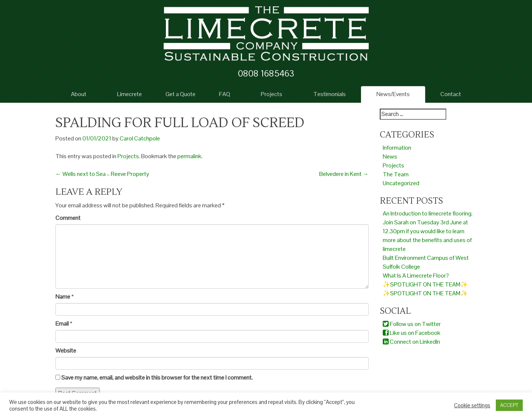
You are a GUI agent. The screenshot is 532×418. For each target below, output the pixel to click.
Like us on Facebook (412, 333)
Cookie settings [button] (472, 405)
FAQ (225, 94)
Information (397, 148)
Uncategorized (401, 183)
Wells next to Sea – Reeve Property (102, 174)
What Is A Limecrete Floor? (416, 276)
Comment (68, 218)
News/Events (393, 94)
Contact (451, 94)
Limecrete (129, 94)
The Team (396, 174)
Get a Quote (180, 94)
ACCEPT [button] (509, 405)
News (390, 157)
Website (66, 351)
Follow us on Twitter (412, 324)
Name (63, 297)
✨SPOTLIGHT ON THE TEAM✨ (425, 284)
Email (62, 324)
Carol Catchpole (140, 138)
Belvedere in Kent (344, 174)
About (79, 94)
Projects (272, 94)
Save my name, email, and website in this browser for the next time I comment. (157, 378)
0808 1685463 (266, 73)
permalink (189, 156)
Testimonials (330, 94)
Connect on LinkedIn (411, 342)
